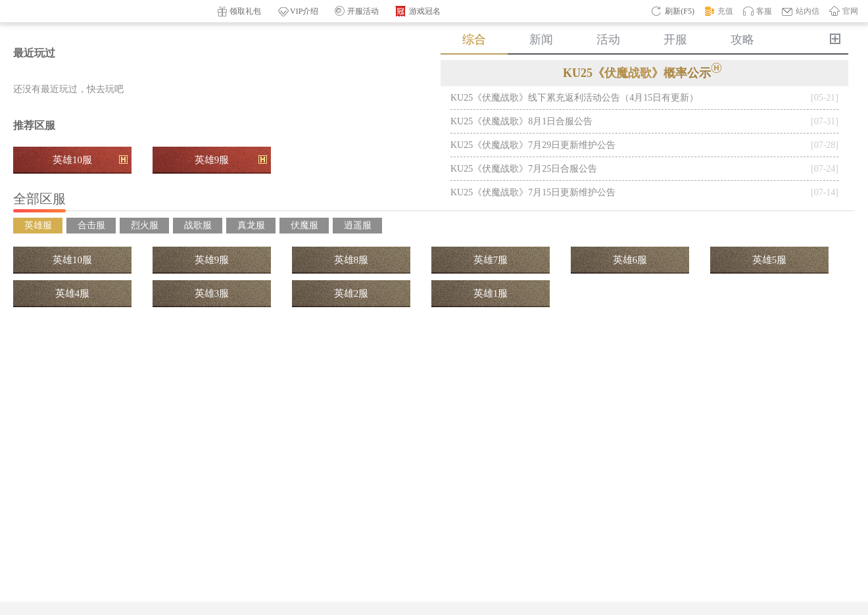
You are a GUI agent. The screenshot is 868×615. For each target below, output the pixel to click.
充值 (719, 11)
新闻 (541, 39)
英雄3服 (212, 293)
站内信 (801, 11)
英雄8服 (351, 260)
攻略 (742, 39)
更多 (835, 39)
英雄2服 (351, 293)
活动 (608, 39)
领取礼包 (239, 12)
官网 (844, 11)
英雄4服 (73, 293)
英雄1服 (491, 293)
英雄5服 (770, 260)
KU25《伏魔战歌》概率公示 (644, 71)
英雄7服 (491, 260)
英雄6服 (630, 260)
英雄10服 (90, 160)
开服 (675, 39)
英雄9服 (231, 160)
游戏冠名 (418, 12)
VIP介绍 (298, 12)
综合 (474, 39)
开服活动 (357, 11)
